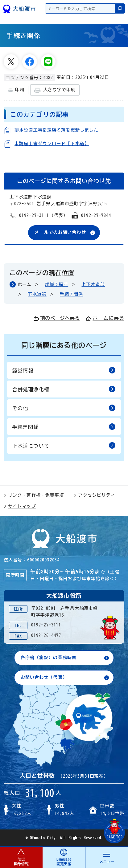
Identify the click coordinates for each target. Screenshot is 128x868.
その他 (64, 408)
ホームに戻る (105, 318)
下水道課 (37, 294)
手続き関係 (72, 294)
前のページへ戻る (57, 318)
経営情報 (64, 370)
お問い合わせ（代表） (44, 677)
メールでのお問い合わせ (60, 232)
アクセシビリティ (95, 495)
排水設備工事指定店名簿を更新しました (56, 130)
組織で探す (57, 284)
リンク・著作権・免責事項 (34, 495)
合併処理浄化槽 (64, 389)
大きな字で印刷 (55, 90)
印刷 (16, 90)
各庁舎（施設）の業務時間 (49, 658)
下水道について (64, 445)
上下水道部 (93, 284)
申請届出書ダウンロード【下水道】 (52, 144)
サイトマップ (20, 506)
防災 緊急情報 (21, 857)
